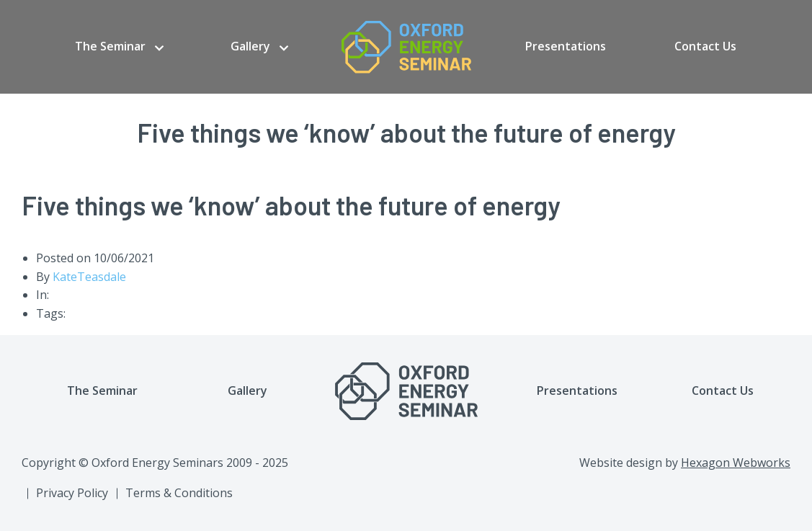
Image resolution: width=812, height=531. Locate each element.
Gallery (250, 46)
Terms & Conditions (179, 493)
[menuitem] (119, 47)
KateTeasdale (89, 277)
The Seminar (110, 46)
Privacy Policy (72, 493)
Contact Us (705, 46)
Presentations (566, 46)
